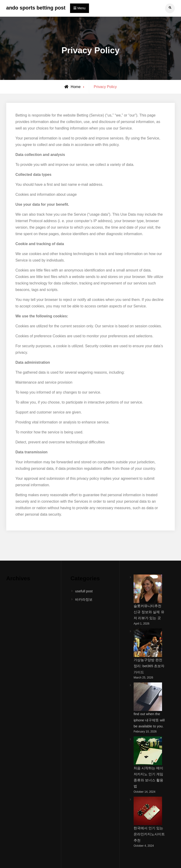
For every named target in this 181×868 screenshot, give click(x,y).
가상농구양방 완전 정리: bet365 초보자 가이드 (149, 666)
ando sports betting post (36, 8)
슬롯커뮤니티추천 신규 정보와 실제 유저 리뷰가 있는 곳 (149, 612)
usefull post (84, 591)
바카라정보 (84, 599)
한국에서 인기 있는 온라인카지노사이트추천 (149, 834)
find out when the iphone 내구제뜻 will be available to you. (149, 720)
